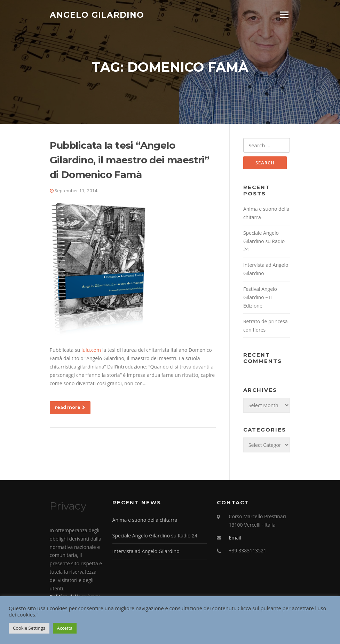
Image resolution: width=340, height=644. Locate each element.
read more (70, 407)
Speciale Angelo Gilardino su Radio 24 (264, 241)
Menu (284, 15)
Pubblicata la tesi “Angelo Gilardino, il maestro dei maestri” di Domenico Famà (130, 160)
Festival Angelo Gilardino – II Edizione (260, 297)
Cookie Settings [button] (29, 628)
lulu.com (91, 350)
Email (235, 538)
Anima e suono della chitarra (145, 520)
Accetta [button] (65, 628)
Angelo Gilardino (97, 15)
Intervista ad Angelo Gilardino (146, 551)
